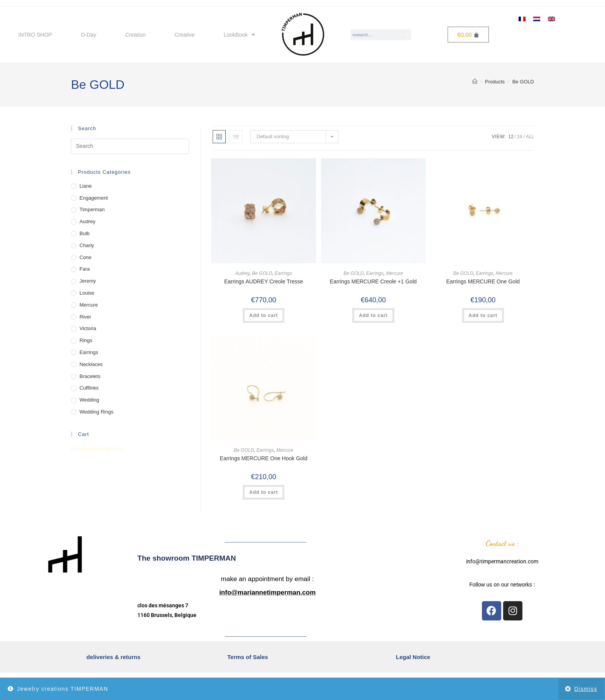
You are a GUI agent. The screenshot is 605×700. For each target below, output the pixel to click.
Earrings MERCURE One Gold (483, 281)
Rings (86, 340)
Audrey (243, 273)
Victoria (88, 328)
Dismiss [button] (586, 689)
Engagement (94, 198)
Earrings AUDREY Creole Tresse (264, 281)
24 (520, 137)
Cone (85, 257)
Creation (135, 35)
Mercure (394, 273)
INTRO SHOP (35, 35)
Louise (87, 293)
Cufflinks (89, 388)
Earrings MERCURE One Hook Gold (264, 458)
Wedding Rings (96, 412)
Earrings (283, 273)
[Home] (475, 82)
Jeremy (88, 281)
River (85, 317)
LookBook (239, 35)
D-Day (89, 35)
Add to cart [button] (264, 315)
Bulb (84, 233)
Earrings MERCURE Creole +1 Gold (373, 281)
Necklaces (91, 364)
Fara (85, 269)
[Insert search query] (130, 146)
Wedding (89, 400)
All (530, 137)
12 (511, 137)
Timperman (92, 209)
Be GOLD (523, 82)
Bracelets (90, 376)
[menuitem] (522, 18)
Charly (87, 245)
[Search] (408, 35)
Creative (184, 35)
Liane (86, 186)
